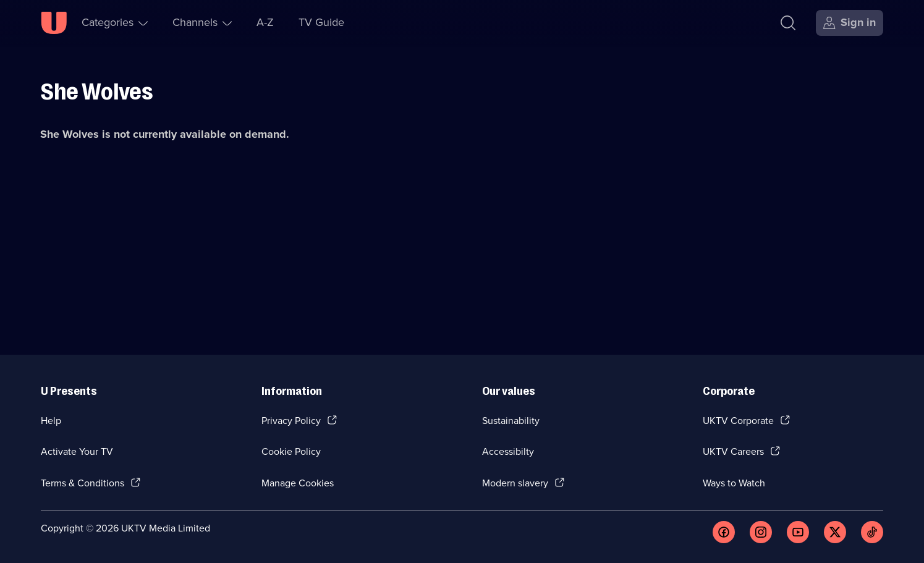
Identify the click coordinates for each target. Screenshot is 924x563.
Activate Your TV (77, 451)
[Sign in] (850, 23)
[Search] (788, 23)
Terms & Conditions (83, 483)
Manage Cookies (298, 483)
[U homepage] (54, 23)
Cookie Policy (291, 451)
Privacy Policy (291, 421)
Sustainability (511, 421)
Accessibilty (508, 451)
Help (51, 421)
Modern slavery (515, 483)
